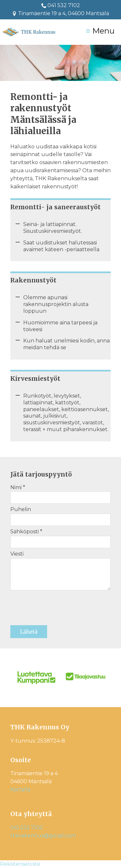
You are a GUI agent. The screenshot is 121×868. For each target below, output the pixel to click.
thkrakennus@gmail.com (43, 836)
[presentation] (59, 610)
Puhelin (21, 509)
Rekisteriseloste (20, 864)
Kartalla (20, 789)
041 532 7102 (64, 5)
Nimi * (18, 487)
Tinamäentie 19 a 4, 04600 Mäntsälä (60, 13)
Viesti (17, 554)
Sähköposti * (26, 532)
